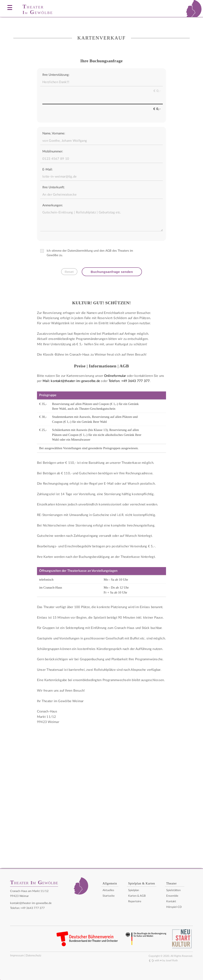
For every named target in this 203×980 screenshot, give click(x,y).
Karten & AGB (137, 896)
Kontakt (171, 902)
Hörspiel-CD (174, 907)
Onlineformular (115, 376)
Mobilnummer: (53, 151)
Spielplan (134, 890)
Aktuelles (108, 890)
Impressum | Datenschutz (26, 956)
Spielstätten (173, 890)
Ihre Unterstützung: (56, 75)
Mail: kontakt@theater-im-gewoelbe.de (71, 381)
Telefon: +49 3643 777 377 (129, 381)
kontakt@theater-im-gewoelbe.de (31, 903)
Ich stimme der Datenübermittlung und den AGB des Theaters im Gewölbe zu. (87, 253)
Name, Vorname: (54, 133)
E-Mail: (48, 170)
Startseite (109, 896)
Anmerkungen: (53, 205)
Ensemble (172, 896)
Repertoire (135, 902)
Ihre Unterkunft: (54, 187)
